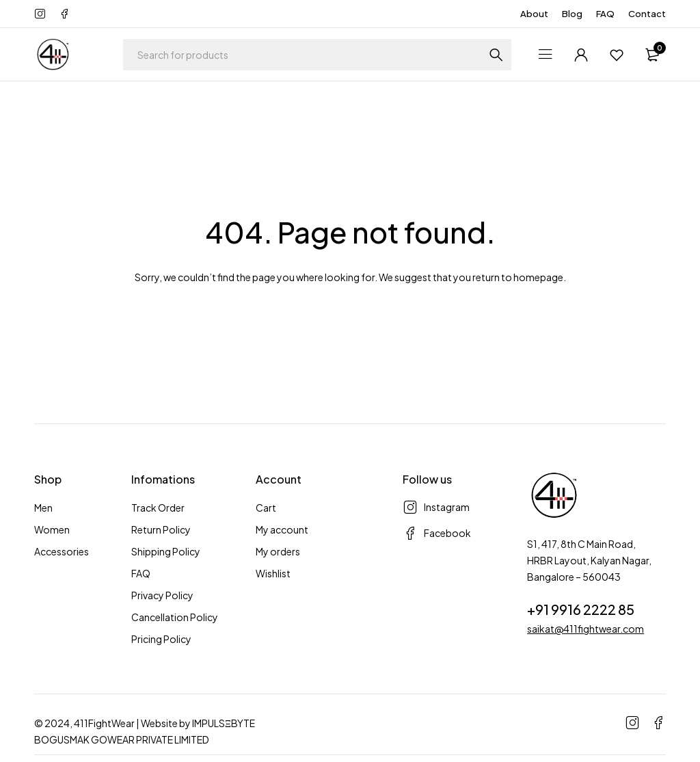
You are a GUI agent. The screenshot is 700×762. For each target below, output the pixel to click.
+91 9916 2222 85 (581, 609)
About (534, 14)
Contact (647, 14)
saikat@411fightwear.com (585, 629)
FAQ (605, 14)
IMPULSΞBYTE (224, 723)
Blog (572, 14)
